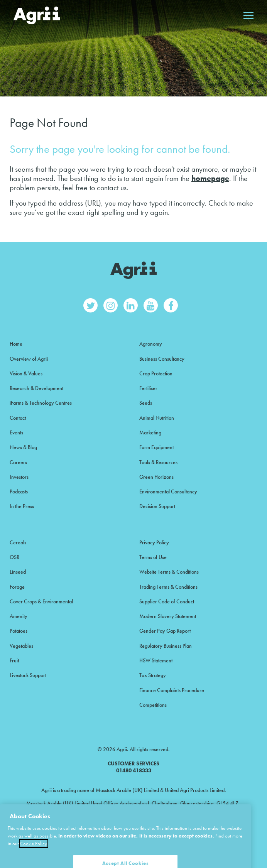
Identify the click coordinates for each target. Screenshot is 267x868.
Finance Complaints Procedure (172, 690)
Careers (18, 462)
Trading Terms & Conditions (168, 587)
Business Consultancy (162, 359)
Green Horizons (156, 477)
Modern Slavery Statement (168, 616)
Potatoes (19, 631)
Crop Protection (156, 373)
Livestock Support (28, 675)
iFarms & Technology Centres (41, 403)
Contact (18, 418)
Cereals (18, 542)
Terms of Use (153, 557)
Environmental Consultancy (168, 491)
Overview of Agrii (29, 359)
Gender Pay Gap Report (165, 631)
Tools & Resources (158, 462)
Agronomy (151, 344)
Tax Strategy (153, 675)
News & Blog (23, 447)
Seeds (146, 403)
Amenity (19, 616)
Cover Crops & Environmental (41, 601)
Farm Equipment (156, 447)
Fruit (14, 660)
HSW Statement (156, 660)
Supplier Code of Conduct (167, 601)
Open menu (248, 15)
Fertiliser (148, 388)
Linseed (18, 572)
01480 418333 (134, 770)
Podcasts (19, 491)
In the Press (22, 506)
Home (16, 344)
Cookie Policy (34, 852)
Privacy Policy (154, 542)
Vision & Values (26, 373)
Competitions (153, 705)
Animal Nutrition (157, 418)
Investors (19, 477)
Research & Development (36, 388)
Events (16, 432)
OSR (14, 557)
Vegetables (21, 646)
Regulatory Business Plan (166, 646)
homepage (210, 178)
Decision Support (157, 506)
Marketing (150, 432)
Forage (17, 587)
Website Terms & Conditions (169, 572)
